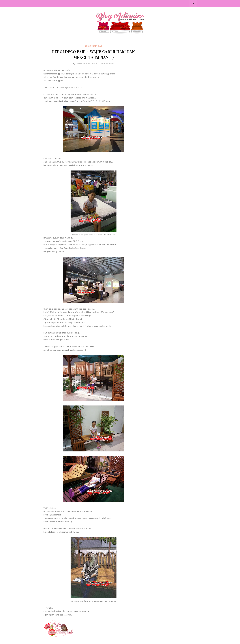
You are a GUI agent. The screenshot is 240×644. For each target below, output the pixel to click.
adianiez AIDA (81, 64)
